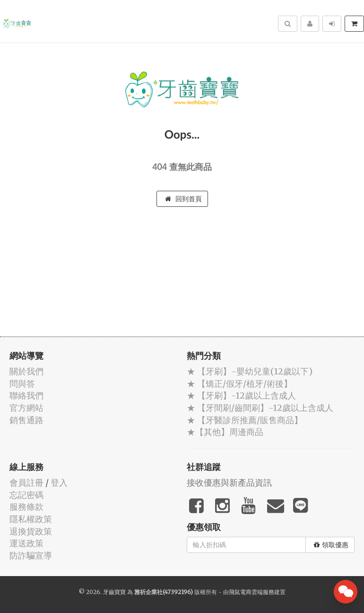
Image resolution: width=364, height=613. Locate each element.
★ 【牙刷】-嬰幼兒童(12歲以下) (250, 371)
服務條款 (26, 507)
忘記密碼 (26, 495)
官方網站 (26, 408)
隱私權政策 (31, 519)
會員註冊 (26, 483)
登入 (59, 483)
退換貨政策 (31, 531)
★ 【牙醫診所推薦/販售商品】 (245, 420)
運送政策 (26, 543)
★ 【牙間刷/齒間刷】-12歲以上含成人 (260, 408)
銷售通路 (26, 420)
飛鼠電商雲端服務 (251, 592)
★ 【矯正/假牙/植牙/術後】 (239, 384)
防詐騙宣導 (31, 555)
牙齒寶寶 (114, 592)
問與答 (22, 384)
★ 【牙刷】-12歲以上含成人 (241, 395)
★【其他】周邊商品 (225, 432)
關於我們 (26, 371)
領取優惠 (331, 545)
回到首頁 (183, 199)
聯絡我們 (26, 395)
